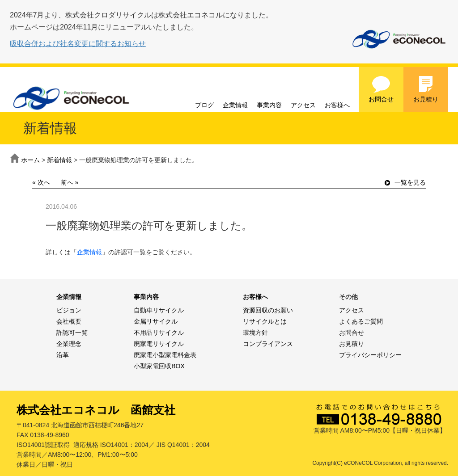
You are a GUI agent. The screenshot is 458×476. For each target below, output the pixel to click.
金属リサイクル (156, 321)
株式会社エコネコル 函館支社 (96, 410)
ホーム (30, 160)
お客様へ (337, 105)
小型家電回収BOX (159, 366)
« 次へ (41, 182)
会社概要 (69, 321)
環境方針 (255, 333)
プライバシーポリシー (370, 355)
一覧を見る (405, 182)
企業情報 (235, 105)
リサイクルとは (265, 321)
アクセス (303, 105)
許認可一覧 (72, 333)
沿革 (63, 355)
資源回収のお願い (268, 310)
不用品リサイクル (159, 333)
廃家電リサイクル (159, 344)
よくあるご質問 (361, 321)
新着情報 (59, 160)
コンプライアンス (268, 344)
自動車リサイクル (159, 310)
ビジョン (69, 310)
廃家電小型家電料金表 (165, 355)
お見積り (426, 89)
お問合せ (381, 89)
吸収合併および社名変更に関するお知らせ (78, 44)
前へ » (70, 182)
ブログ (204, 105)
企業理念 (69, 344)
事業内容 (269, 105)
